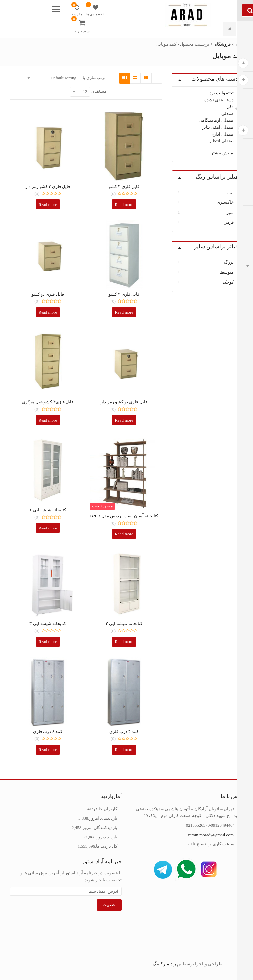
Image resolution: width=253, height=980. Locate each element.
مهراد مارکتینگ (167, 964)
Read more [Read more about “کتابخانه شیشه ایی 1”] (48, 528)
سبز (230, 212)
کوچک (228, 282)
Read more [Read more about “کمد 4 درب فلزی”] (124, 749)
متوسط (227, 272)
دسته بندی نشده (219, 100)
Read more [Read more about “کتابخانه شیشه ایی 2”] (124, 642)
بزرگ (229, 262)
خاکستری (225, 202)
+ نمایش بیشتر (225, 153)
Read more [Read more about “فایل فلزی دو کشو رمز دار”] (124, 420)
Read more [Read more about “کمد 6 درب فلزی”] (48, 749)
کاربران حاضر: (104, 809)
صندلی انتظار (222, 141)
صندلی (227, 113)
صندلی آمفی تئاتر (218, 127)
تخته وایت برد (222, 93)
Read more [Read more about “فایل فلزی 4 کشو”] (124, 312)
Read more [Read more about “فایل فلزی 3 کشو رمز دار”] (48, 205)
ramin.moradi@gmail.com (211, 835)
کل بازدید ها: (106, 846)
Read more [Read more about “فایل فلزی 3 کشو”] (124, 205)
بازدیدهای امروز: (103, 818)
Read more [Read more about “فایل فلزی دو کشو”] (48, 312)
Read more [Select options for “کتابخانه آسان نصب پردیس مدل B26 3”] (124, 534)
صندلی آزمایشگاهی (216, 120)
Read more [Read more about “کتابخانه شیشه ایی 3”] (48, 642)
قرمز (229, 222)
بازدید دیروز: (106, 837)
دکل (230, 106)
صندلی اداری (222, 134)
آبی (230, 192)
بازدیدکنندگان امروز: (99, 827)
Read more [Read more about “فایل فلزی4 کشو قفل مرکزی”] (48, 420)
